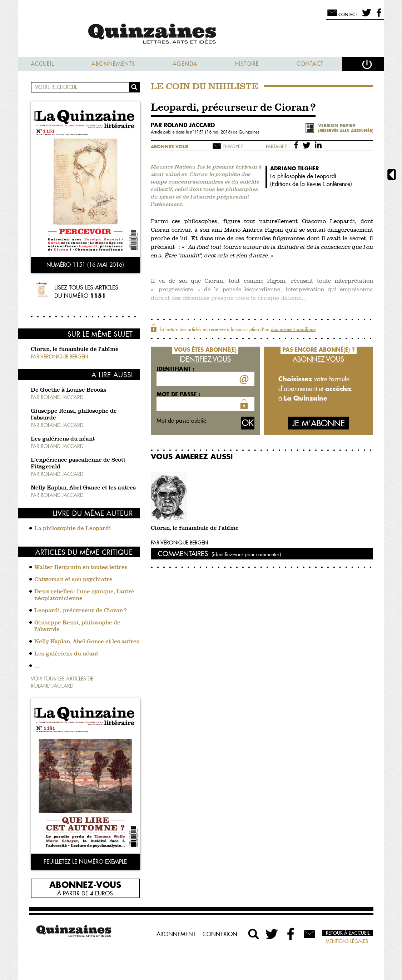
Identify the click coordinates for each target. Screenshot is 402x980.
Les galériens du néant (63, 439)
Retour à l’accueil (348, 933)
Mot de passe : (178, 394)
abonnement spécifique (293, 329)
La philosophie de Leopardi (73, 529)
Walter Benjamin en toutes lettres (81, 568)
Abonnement (176, 934)
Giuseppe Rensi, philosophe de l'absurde (77, 626)
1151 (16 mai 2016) (214, 132)
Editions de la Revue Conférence (311, 184)
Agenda (185, 64)
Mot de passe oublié (181, 421)
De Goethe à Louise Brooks (69, 390)
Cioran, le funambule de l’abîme (75, 350)
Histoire (247, 64)
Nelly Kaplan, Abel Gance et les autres (83, 488)
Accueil (42, 64)
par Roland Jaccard (183, 125)
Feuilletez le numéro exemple (85, 861)
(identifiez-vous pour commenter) (246, 554)
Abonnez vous (170, 147)
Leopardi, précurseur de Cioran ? (80, 611)
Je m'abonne (318, 423)
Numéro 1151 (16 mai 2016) (85, 265)
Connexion (220, 934)
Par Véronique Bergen (179, 543)
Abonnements (113, 64)
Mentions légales (347, 941)
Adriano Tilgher (295, 168)
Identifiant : (175, 369)
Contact (310, 64)
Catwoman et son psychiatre (73, 580)
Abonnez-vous (85, 884)
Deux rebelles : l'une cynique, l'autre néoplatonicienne (84, 595)
